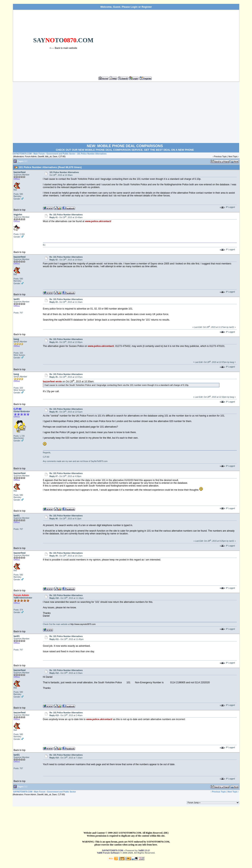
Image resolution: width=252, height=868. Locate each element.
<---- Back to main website (63, 48)
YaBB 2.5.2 (144, 850)
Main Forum (39, 154)
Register (147, 7)
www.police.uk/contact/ (98, 221)
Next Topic (233, 157)
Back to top (20, 210)
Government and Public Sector (61, 154)
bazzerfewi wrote (52, 381)
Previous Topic (220, 157)
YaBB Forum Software (108, 853)
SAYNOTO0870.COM (22, 154)
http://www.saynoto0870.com (83, 624)
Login (134, 7)
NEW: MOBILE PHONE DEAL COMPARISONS (125, 146)
